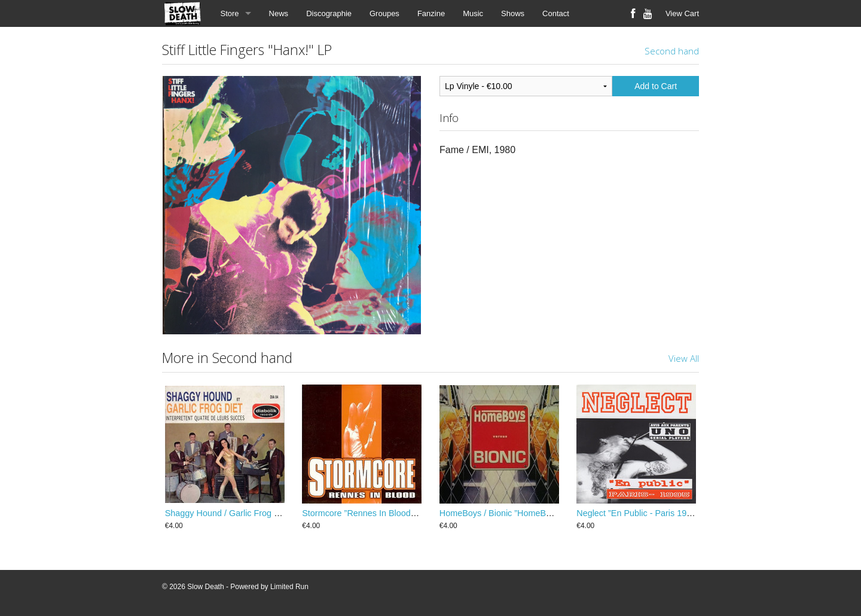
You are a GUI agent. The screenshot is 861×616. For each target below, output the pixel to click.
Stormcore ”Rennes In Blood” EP (365, 513)
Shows (513, 13)
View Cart (682, 13)
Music (473, 13)
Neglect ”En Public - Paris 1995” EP (645, 513)
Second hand (672, 51)
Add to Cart (656, 86)
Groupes (384, 13)
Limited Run (289, 587)
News (279, 13)
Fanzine (431, 13)
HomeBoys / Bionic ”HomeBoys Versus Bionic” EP (535, 513)
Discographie (329, 13)
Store (230, 13)
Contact (556, 13)
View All (684, 358)
